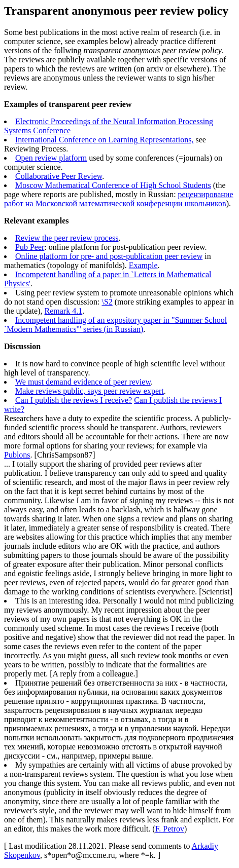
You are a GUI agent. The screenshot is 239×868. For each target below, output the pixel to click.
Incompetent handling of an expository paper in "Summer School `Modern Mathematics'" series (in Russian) (115, 325)
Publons (17, 455)
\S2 (107, 302)
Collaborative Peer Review (59, 176)
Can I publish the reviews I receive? (74, 400)
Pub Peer (30, 247)
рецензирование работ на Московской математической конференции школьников (118, 199)
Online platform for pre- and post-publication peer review (109, 256)
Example (143, 265)
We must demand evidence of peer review (83, 382)
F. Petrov (170, 829)
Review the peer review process (67, 238)
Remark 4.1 (64, 311)
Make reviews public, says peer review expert (90, 391)
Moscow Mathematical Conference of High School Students (113, 185)
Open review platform (51, 158)
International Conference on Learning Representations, (104, 140)
